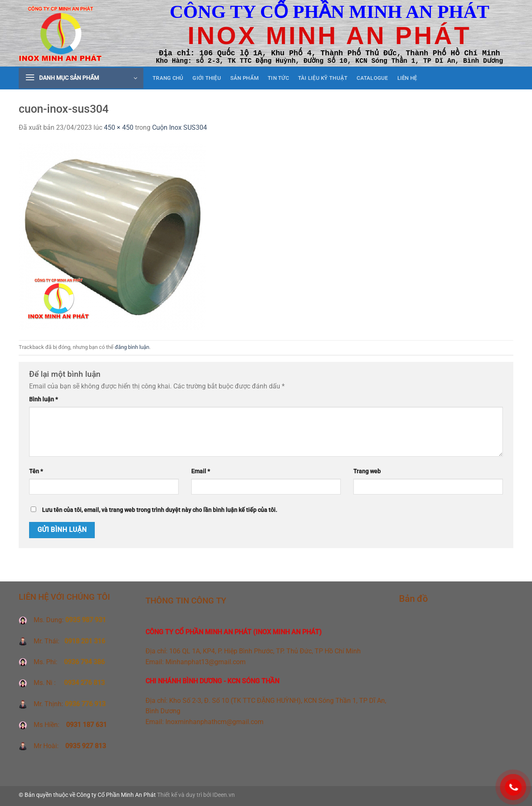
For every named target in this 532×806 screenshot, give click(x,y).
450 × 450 (119, 127)
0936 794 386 (84, 662)
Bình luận (43, 399)
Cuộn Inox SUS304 (180, 127)
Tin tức (278, 78)
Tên (36, 471)
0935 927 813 (85, 746)
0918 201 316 (85, 641)
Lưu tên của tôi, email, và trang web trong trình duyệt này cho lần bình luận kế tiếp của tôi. (160, 510)
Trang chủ (168, 78)
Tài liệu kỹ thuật (323, 78)
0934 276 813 (84, 683)
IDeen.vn (224, 795)
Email (201, 471)
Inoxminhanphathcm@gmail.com (214, 722)
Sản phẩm (244, 78)
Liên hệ (407, 78)
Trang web (367, 471)
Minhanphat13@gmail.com (206, 662)
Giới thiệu (207, 78)
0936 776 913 (85, 704)
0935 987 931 (86, 620)
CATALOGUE (372, 78)
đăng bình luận (132, 347)
